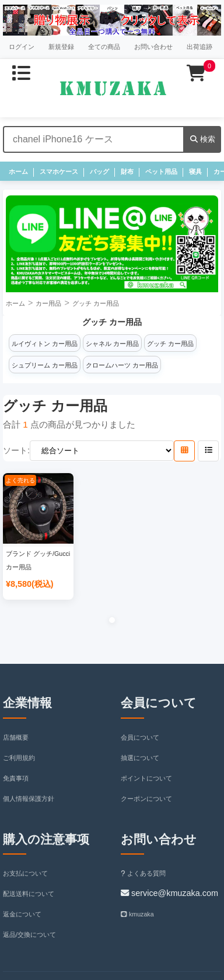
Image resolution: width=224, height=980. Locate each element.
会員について (140, 737)
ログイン (22, 47)
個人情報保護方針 (29, 799)
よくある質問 (143, 873)
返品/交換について (29, 935)
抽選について (140, 758)
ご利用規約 (19, 758)
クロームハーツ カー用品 (122, 365)
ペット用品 (161, 171)
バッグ (99, 171)
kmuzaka (137, 914)
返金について (22, 914)
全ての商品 (104, 47)
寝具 (195, 171)
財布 (127, 171)
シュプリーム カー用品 (45, 365)
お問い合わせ (153, 47)
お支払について (25, 873)
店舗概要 (16, 737)
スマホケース (59, 171)
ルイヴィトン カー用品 (45, 344)
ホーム (18, 171)
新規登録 (61, 47)
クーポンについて (146, 799)
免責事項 (16, 778)
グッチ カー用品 (96, 303)
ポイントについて (146, 778)
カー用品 (48, 303)
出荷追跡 (199, 47)
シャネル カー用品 (112, 344)
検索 (203, 139)
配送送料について (29, 894)
